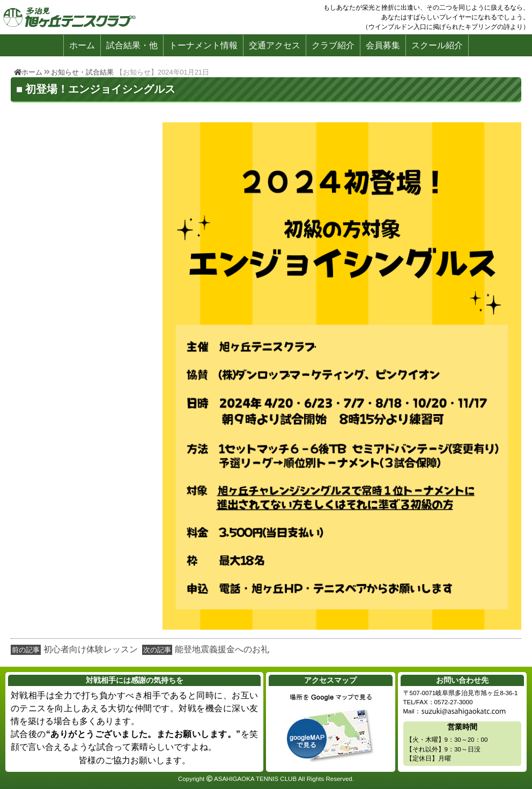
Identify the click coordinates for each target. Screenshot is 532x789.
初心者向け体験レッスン (91, 649)
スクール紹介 (437, 45)
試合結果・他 (132, 45)
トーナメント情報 (203, 45)
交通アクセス (275, 45)
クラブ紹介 (333, 45)
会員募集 (383, 45)
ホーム (82, 45)
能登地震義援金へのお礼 (222, 649)
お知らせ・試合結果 (82, 72)
